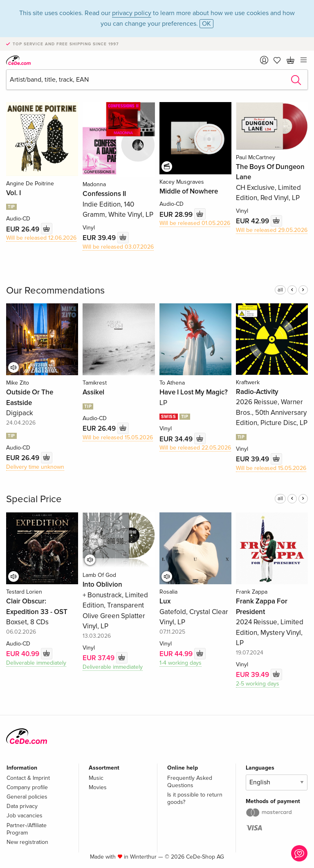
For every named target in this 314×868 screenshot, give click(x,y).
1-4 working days (181, 663)
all (280, 290)
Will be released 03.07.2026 (118, 247)
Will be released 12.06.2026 (41, 238)
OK (206, 24)
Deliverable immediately (36, 663)
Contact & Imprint (28, 778)
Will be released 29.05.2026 (272, 230)
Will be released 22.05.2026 (195, 448)
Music (96, 778)
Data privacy (22, 806)
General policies (27, 797)
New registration (27, 842)
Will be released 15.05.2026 (118, 437)
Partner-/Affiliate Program (27, 829)
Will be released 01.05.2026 (195, 223)
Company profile (27, 787)
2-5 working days (258, 684)
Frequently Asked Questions (190, 782)
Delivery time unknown (35, 467)
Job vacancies (25, 816)
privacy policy (132, 13)
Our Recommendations (55, 290)
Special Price (34, 499)
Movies (98, 787)
